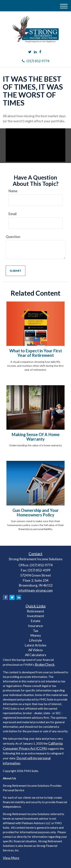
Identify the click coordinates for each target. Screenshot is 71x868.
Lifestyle (35, 640)
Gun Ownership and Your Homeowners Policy (36, 513)
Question (13, 237)
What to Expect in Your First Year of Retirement (36, 353)
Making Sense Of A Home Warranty (36, 437)
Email (13, 214)
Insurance (35, 626)
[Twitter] (30, 52)
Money (36, 635)
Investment (35, 616)
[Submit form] (16, 271)
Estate (36, 621)
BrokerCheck (45, 664)
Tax (36, 631)
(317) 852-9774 (36, 61)
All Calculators (36, 655)
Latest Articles (35, 645)
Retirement (35, 611)
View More (11, 858)
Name (13, 191)
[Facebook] (40, 52)
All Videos (35, 650)
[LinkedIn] (35, 52)
